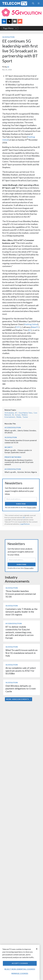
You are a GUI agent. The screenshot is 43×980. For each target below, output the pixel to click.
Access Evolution (13, 427)
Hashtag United (31, 324)
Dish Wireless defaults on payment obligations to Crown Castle (21, 689)
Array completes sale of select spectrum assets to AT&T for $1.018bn (21, 671)
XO (30, 330)
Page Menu (10, 28)
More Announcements (19, 699)
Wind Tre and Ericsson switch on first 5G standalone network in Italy (21, 653)
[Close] (37, 949)
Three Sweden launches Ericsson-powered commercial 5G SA (21, 594)
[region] (20, 962)
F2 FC (18, 327)
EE (8, 67)
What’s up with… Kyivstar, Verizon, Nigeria (21, 472)
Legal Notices (25, 524)
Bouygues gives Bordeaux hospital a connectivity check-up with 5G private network (19, 462)
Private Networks (13, 457)
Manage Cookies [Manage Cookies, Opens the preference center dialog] (20, 973)
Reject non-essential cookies (20, 969)
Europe (18, 415)
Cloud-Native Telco (25, 413)
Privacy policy (32, 507)
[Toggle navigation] (39, 3)
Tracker (25, 417)
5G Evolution (8, 37)
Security (8, 447)
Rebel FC (35, 327)
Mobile (19, 417)
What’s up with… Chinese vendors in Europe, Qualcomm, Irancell (18, 451)
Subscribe (21, 504)
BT (16, 413)
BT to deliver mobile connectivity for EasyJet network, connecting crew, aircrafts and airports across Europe (20, 632)
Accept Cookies (20, 963)
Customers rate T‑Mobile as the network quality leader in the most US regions (22, 612)
